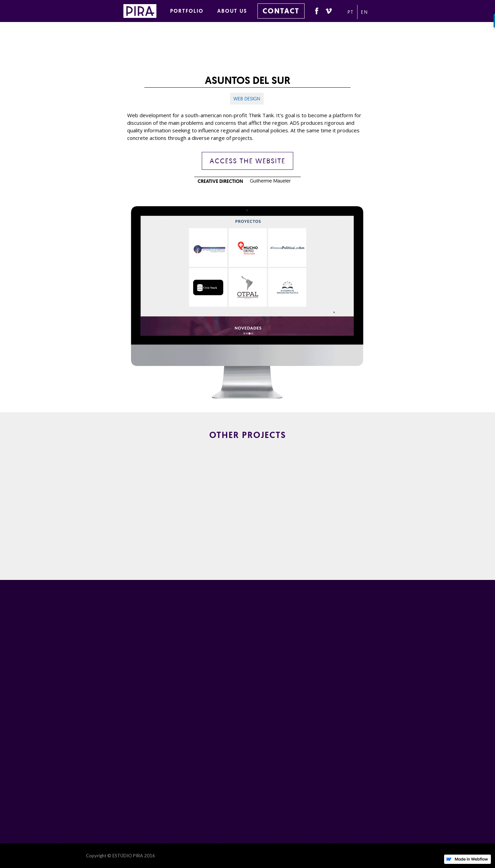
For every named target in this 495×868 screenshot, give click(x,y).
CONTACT (281, 11)
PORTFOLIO (187, 11)
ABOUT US (232, 11)
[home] (143, 10)
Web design (247, 99)
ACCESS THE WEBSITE (247, 161)
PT (351, 12)
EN (365, 12)
